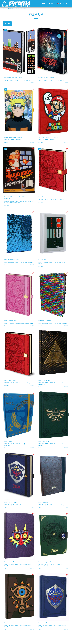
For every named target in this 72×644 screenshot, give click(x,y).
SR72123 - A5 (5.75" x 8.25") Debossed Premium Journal (51, 512)
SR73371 (32, 83)
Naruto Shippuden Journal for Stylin (17, 138)
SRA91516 (66, 638)
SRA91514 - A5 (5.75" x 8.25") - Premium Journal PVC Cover (52, 265)
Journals (17, 9)
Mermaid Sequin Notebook (14, 262)
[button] (61, 4)
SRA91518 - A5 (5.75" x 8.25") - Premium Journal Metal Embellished (53, 450)
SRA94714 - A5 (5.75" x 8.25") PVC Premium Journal (18, 141)
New (6, 30)
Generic (6, 269)
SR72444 (66, 576)
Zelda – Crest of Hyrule (46, 446)
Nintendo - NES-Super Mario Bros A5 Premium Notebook (17, 199)
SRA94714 (32, 143)
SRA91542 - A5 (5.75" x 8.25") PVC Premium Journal (52, 141)
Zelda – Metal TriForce (46, 385)
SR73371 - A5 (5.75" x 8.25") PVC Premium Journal (18, 81)
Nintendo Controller (45, 262)
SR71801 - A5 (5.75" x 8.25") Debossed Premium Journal (17, 389)
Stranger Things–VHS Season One (50, 78)
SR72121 (32, 330)
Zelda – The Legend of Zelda (48, 570)
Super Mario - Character (13, 385)
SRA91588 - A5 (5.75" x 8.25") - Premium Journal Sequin (17, 265)
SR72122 (32, 513)
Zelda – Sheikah (10, 631)
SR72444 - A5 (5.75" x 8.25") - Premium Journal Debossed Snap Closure (51, 573)
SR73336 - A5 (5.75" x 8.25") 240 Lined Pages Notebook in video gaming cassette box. (16, 204)
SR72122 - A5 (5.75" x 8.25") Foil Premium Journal (17, 511)
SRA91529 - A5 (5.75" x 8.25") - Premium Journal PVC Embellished (18, 635)
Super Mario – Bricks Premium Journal (51, 138)
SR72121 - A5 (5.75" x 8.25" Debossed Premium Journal (17, 327)
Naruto (6, 144)
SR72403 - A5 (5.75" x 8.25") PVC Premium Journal (52, 201)
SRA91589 (66, 330)
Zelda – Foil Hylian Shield (13, 508)
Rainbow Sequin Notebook (47, 323)
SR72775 (66, 83)
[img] (19, 51)
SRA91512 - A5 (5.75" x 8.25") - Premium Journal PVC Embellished (18, 573)
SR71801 (32, 392)
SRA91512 (32, 576)
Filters (7, 23)
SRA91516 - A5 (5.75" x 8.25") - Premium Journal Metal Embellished (53, 635)
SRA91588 (32, 269)
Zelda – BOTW (9, 446)
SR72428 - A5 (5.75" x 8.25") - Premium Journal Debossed (17, 450)
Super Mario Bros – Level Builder (15, 78)
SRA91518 (66, 453)
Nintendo (7, 83)
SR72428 (32, 453)
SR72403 (66, 204)
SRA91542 (66, 143)
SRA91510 (66, 392)
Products (10, 9)
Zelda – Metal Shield (45, 631)
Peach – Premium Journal (13, 323)
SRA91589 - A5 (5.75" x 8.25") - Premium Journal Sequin (51, 327)
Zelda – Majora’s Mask (12, 570)
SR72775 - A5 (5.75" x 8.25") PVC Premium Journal (52, 81)
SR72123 (66, 515)
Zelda (40, 392)
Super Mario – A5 (44, 198)
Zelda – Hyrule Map (45, 508)
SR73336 (32, 207)
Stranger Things (42, 83)
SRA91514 (66, 269)
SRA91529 (32, 638)
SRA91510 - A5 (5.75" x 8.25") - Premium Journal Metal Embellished (53, 389)
